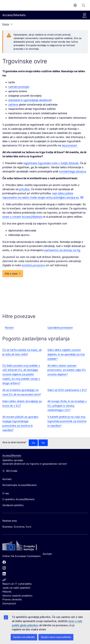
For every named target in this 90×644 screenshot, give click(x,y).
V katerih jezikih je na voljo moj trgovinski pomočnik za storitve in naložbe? (67, 421)
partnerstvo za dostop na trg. (63, 250)
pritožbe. (25, 189)
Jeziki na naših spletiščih (16, 588)
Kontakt (47, 554)
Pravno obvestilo (12, 599)
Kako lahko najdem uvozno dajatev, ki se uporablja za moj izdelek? (66, 354)
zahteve (13, 105)
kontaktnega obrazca (73, 171)
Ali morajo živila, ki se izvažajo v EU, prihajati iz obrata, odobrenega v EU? (67, 406)
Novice (9, 328)
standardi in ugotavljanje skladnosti (30, 100)
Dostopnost (9, 603)
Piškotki (7, 592)
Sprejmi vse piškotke (24, 637)
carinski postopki (19, 87)
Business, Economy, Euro (17, 527)
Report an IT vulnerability (17, 584)
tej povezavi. (70, 145)
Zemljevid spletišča (13, 505)
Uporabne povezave (60, 328)
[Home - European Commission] (24, 546)
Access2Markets (12, 455)
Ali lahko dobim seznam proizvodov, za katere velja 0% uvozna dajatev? (67, 370)
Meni (85, 16)
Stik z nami (11, 274)
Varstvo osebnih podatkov (17, 596)
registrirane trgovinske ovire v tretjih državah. (51, 163)
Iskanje (83, 5)
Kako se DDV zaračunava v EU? (67, 390)
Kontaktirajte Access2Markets (20, 485)
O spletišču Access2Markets (18, 499)
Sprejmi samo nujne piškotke (56, 637)
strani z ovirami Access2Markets (22, 217)
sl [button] (75, 5)
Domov (6, 24)
